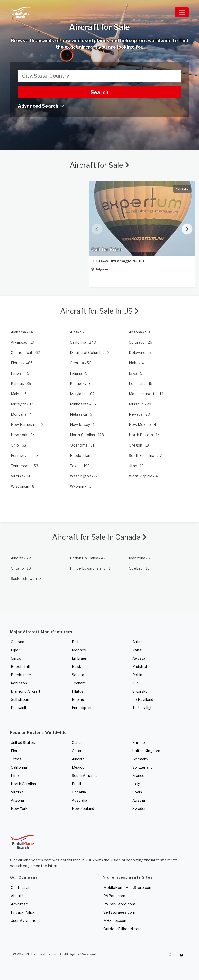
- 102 (82, 394)
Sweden (139, 808)
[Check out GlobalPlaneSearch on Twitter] (182, 955)
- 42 (88, 558)
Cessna (17, 642)
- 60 (21, 476)
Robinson (19, 683)
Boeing (78, 699)
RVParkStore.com (119, 904)
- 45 (20, 373)
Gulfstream (21, 699)
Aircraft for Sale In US (100, 311)
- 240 (83, 342)
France (138, 775)
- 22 (21, 558)
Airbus (138, 642)
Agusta (139, 658)
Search (99, 92)
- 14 (22, 332)
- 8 (23, 486)
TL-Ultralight (143, 708)
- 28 (140, 404)
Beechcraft (21, 666)
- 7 (140, 558)
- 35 (21, 383)
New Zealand (83, 808)
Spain (137, 792)
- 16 (139, 568)
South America (85, 775)
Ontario (78, 751)
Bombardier (21, 675)
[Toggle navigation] (182, 12)
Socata (78, 675)
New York (19, 808)
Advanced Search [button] (41, 106)
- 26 (141, 342)
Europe (139, 743)
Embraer (79, 658)
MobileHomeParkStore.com (128, 888)
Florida (17, 751)
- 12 (22, 404)
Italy (136, 784)
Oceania (79, 792)
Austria (139, 800)
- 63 (19, 445)
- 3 (78, 332)
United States (23, 743)
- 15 (141, 383)
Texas (16, 759)
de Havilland (143, 699)
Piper (15, 650)
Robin (137, 675)
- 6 (81, 383)
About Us (19, 896)
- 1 (83, 455)
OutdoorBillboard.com (123, 929)
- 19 (22, 342)
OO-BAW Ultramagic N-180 (118, 261)
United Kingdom (146, 751)
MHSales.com (116, 920)
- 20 (139, 414)
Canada (78, 743)
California (19, 767)
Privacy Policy (23, 912)
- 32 (26, 455)
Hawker (78, 666)
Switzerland (143, 767)
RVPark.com (114, 896)
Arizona (17, 800)
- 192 (80, 466)
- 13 (139, 445)
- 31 (82, 445)
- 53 (24, 466)
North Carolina (23, 784)
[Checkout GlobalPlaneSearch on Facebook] (170, 955)
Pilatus (78, 691)
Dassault (19, 708)
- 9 (79, 373)
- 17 (84, 476)
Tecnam (79, 683)
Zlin (135, 683)
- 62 (25, 353)
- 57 (145, 455)
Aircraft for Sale (100, 165)
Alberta (78, 759)
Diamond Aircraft (26, 691)
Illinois (16, 775)
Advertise (19, 904)
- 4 (136, 363)
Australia (79, 800)
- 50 (139, 332)
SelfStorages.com (119, 912)
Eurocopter (82, 708)
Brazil (76, 784)
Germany (140, 759)
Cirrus (16, 658)
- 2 (90, 353)
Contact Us (21, 888)
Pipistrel (140, 666)
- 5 (140, 353)
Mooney (79, 650)
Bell (75, 642)
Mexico (78, 767)
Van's (137, 650)
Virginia (17, 792)
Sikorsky (140, 691)
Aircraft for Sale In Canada (99, 537)
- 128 (87, 435)
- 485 (22, 363)
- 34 (23, 435)
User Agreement (25, 920)
